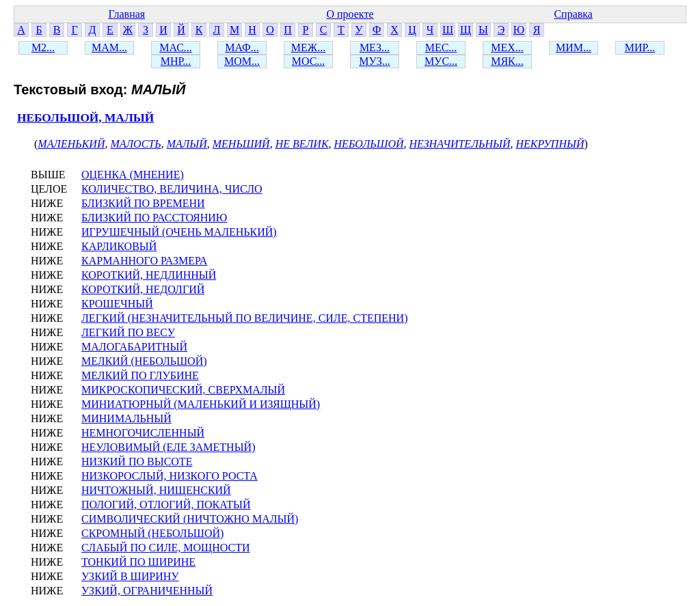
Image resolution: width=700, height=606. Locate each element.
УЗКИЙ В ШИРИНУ (130, 576)
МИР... (640, 47)
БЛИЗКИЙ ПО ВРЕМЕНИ (143, 203)
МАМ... (109, 47)
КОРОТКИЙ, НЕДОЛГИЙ (143, 289)
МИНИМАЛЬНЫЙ (126, 418)
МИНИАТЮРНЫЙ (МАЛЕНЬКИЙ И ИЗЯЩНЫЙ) (201, 404)
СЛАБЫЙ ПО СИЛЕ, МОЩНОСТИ (166, 548)
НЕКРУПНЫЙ (550, 144)
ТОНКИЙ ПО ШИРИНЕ (138, 562)
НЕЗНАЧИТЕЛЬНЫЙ (460, 144)
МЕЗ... (375, 47)
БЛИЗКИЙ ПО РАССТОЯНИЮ (154, 218)
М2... (43, 47)
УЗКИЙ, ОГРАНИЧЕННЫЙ (147, 591)
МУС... (441, 61)
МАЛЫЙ (187, 144)
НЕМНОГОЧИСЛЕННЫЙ (143, 433)
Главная (126, 14)
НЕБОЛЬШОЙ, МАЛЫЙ (85, 118)
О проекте (350, 14)
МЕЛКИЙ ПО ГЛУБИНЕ (140, 375)
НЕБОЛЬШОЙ (369, 144)
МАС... (176, 47)
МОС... (309, 61)
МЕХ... (507, 47)
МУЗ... (374, 61)
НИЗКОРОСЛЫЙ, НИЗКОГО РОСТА (170, 476)
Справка (573, 14)
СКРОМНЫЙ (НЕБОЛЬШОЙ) (152, 533)
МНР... (176, 61)
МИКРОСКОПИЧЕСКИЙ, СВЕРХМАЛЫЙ (183, 390)
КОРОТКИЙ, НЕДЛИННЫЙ (149, 275)
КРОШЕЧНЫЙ (117, 304)
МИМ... (574, 47)
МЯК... (507, 61)
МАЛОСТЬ (135, 144)
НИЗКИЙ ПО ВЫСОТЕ (137, 462)
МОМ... (242, 61)
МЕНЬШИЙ (241, 144)
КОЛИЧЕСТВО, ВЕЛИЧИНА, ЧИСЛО (172, 189)
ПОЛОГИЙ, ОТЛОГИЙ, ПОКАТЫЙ (166, 505)
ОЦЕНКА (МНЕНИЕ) (133, 175)
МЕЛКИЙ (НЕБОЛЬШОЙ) (144, 361)
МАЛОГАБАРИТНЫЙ (134, 347)
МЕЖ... (308, 47)
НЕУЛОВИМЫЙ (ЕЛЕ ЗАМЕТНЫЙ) (168, 447)
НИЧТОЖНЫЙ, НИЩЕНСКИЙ (156, 490)
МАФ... (242, 47)
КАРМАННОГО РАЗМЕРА (144, 261)
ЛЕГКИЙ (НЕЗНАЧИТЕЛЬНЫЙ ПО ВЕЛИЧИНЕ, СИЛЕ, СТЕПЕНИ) (244, 318)
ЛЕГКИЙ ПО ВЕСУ (128, 332)
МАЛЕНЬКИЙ (71, 144)
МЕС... (441, 47)
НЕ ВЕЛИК (302, 144)
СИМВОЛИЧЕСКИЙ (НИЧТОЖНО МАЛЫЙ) (190, 519)
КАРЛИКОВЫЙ (119, 246)
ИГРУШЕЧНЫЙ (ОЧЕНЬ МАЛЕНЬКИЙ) (179, 232)
